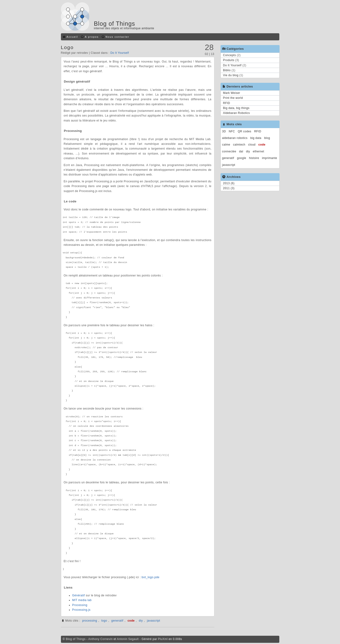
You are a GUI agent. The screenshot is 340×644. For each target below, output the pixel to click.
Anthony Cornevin (100, 639)
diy (141, 621)
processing (90, 621)
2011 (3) (229, 188)
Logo (67, 47)
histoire (254, 158)
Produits (229, 60)
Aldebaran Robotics (237, 113)
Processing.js (81, 610)
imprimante (269, 158)
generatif (117, 621)
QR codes (244, 131)
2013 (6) (229, 183)
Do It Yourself (119, 53)
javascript (153, 621)
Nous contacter (117, 37)
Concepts (230, 55)
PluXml (163, 639)
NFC (232, 131)
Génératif (79, 595)
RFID (227, 103)
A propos (92, 37)
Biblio (227, 70)
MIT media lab (82, 600)
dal (241, 151)
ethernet (259, 151)
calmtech (239, 145)
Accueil (72, 37)
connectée (229, 151)
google (242, 158)
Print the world (233, 98)
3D (224, 131)
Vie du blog (231, 75)
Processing (80, 605)
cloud (252, 145)
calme (226, 145)
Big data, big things (236, 108)
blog (267, 138)
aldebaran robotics (235, 138)
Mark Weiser (232, 93)
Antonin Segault (128, 639)
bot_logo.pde (151, 577)
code (131, 621)
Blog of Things (115, 24)
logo (104, 621)
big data (256, 138)
